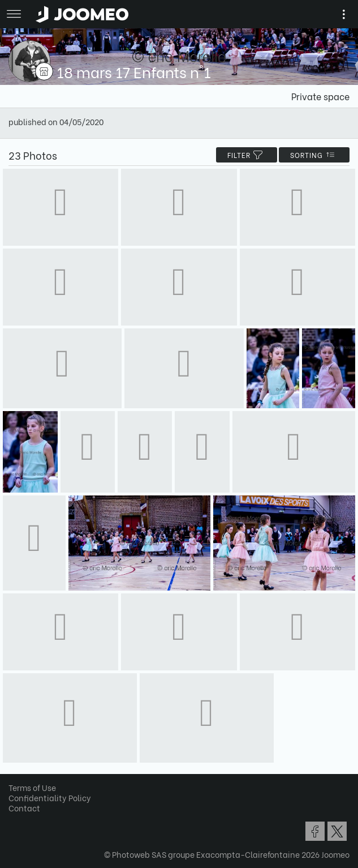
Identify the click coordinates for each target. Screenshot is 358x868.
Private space (320, 96)
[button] (30, 810)
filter (247, 155)
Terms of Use (32, 787)
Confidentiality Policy (50, 798)
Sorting (314, 155)
